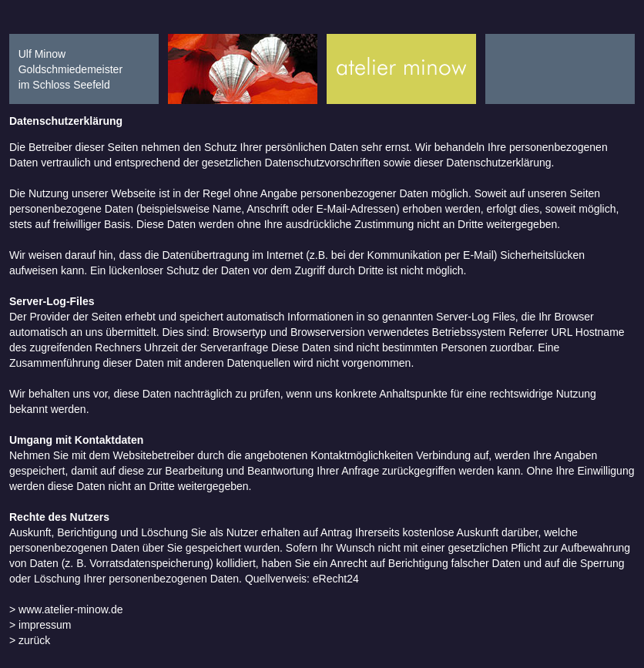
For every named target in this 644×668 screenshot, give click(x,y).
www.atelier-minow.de (69, 609)
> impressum (40, 625)
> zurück (30, 640)
